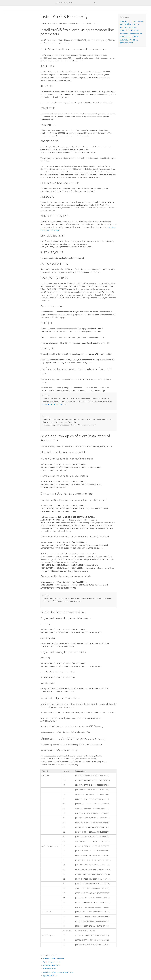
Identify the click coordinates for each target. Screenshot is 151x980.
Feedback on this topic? (107, 976)
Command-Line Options (52, 399)
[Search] (94, 3)
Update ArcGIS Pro (50, 963)
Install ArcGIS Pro (50, 956)
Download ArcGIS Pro (52, 953)
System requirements (51, 949)
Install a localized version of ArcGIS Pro (58, 960)
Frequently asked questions (54, 946)
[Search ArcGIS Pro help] (73, 3)
